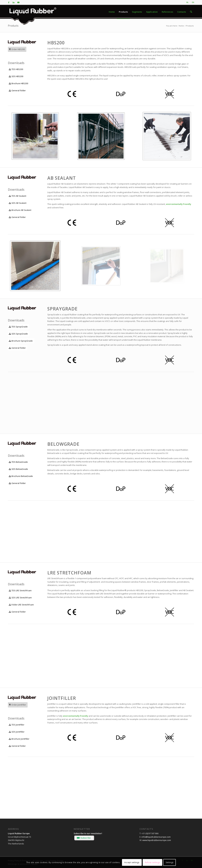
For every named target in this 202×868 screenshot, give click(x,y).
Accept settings (132, 862)
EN (193, 2)
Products (13, 26)
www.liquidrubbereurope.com (157, 840)
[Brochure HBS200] (19, 83)
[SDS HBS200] (16, 76)
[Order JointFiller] (18, 705)
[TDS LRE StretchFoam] (21, 591)
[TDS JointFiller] (17, 725)
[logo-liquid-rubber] (32, 12)
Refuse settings (152, 862)
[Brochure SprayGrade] (21, 341)
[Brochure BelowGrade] (21, 476)
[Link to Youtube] (18, 2)
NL (187, 2)
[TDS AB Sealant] (18, 196)
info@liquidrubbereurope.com (156, 837)
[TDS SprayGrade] (19, 327)
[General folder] (18, 91)
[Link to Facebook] (9, 2)
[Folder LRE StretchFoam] (22, 605)
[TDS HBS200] (16, 69)
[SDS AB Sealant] (18, 203)
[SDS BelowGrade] (19, 469)
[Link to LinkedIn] (13, 2)
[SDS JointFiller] (17, 732)
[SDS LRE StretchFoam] (21, 598)
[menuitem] (188, 2)
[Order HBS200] (17, 49)
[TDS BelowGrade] (19, 462)
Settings (170, 862)
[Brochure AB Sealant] (20, 210)
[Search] (191, 12)
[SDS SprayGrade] (19, 334)
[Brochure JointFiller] (19, 739)
